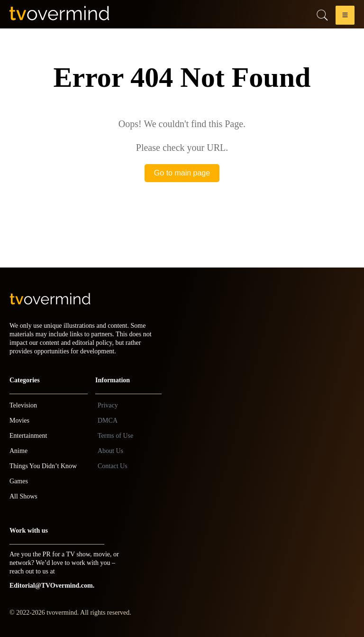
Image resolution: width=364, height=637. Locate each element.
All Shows (23, 496)
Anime (18, 451)
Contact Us (113, 466)
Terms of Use (115, 436)
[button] (345, 17)
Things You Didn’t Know (43, 466)
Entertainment (28, 436)
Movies (19, 420)
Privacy (108, 405)
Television (23, 405)
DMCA (108, 420)
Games (19, 481)
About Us (110, 451)
